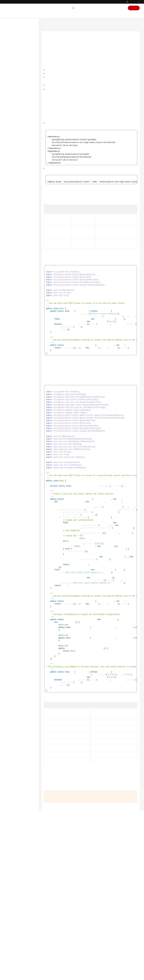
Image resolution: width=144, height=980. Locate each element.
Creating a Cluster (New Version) (23, 92)
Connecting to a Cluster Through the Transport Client (27, 176)
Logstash (14, 301)
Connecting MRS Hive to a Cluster (26, 229)
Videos (10, 341)
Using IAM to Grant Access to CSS (22, 71)
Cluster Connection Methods (23, 121)
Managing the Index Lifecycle (21, 248)
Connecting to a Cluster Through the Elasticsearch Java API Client (27, 197)
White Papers (13, 377)
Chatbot (47, 963)
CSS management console (71, 817)
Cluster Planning (20, 86)
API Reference (14, 322)
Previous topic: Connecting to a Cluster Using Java (64, 932)
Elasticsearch (15, 77)
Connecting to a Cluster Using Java (25, 143)
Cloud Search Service (64, 24)
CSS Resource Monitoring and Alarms (22, 311)
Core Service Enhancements (24, 259)
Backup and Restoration (23, 287)
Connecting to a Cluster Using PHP (25, 222)
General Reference (16, 358)
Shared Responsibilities (18, 368)
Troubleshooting (15, 336)
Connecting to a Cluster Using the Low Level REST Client (26, 165)
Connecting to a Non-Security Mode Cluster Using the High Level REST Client (76, 75)
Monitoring (18, 263)
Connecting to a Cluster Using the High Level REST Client (26, 152)
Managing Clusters (21, 291)
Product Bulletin (15, 46)
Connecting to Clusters (22, 115)
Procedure (17, 82)
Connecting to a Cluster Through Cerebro (25, 135)
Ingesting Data (19, 242)
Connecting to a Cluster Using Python (25, 207)
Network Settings (20, 105)
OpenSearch (15, 296)
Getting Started (14, 60)
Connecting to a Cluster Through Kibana (25, 128)
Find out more (97, 976)
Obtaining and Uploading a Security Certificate (113, 613)
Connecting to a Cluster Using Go (25, 214)
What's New (13, 42)
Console (112, 8)
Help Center (48, 24)
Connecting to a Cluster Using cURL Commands (25, 236)
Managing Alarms (20, 273)
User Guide (12, 65)
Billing (10, 56)
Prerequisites (51, 60)
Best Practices (13, 317)
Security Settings (19, 110)
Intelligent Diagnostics (22, 277)
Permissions (13, 386)
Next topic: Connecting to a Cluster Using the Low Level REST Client (73, 936)
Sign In (121, 8)
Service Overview (15, 51)
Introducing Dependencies (56, 65)
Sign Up (134, 8)
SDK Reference (14, 327)
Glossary (11, 345)
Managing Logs (19, 268)
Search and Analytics (21, 254)
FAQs (10, 331)
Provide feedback (92, 954)
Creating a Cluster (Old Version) (22, 100)
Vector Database (17, 305)
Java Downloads (130, 126)
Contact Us (83, 8)
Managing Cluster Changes (24, 282)
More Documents (15, 350)
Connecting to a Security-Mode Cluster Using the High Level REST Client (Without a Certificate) (115, 278)
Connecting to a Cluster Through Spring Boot (25, 186)
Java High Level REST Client (101, 99)
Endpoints (12, 382)
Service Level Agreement (18, 372)
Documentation (98, 8)
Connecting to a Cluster (55, 70)
